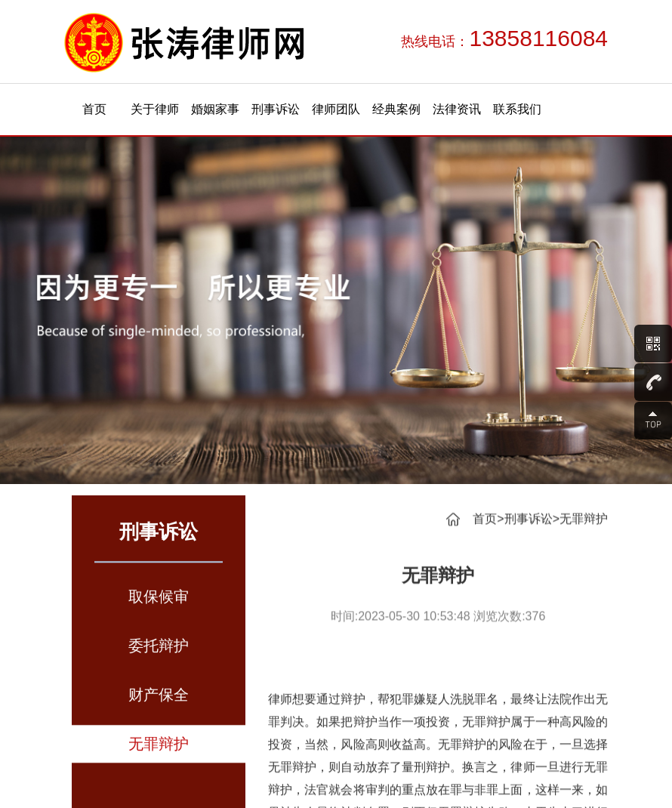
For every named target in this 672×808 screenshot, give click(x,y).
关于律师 (155, 109)
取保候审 (159, 604)
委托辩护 (159, 653)
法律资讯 (457, 109)
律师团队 (336, 109)
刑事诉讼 (276, 109)
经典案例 (396, 109)
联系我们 (517, 109)
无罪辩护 (159, 751)
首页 (94, 109)
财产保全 (159, 702)
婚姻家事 (215, 109)
